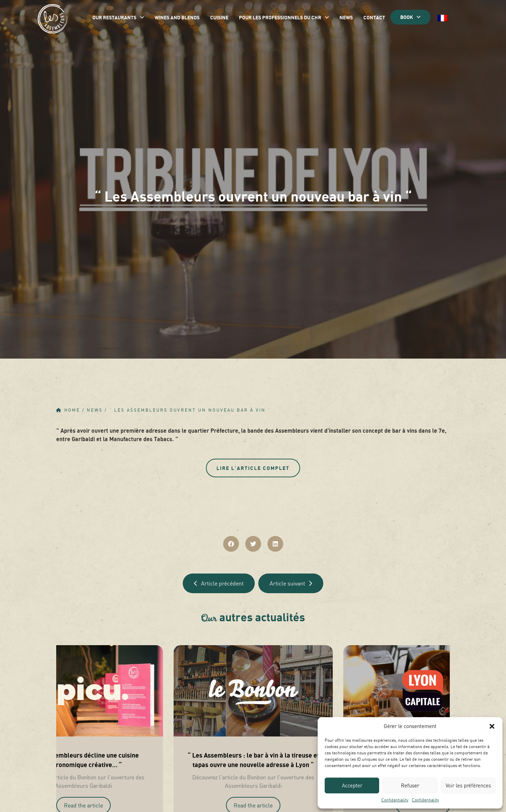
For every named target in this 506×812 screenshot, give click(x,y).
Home (72, 410)
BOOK (410, 17)
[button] (492, 726)
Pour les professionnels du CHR (284, 17)
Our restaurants (118, 17)
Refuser (410, 785)
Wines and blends (177, 17)
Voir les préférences (468, 785)
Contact (374, 17)
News (346, 17)
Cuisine (219, 17)
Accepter (352, 785)
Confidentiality (395, 800)
